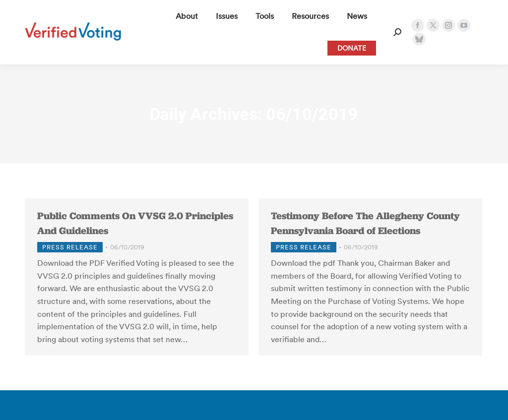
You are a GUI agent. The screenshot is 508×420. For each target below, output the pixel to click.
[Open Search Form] (397, 32)
